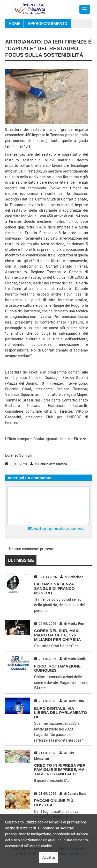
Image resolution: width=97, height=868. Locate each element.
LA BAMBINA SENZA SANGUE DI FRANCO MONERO (54, 588)
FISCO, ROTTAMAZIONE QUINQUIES (57, 668)
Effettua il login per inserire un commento (56, 529)
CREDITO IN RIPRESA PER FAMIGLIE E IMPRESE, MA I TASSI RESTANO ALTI (60, 770)
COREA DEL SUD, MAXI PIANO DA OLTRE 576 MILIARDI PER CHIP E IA (58, 635)
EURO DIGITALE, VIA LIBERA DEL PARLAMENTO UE (61, 713)
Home (14, 24)
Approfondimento (47, 24)
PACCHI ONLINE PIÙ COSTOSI (54, 803)
